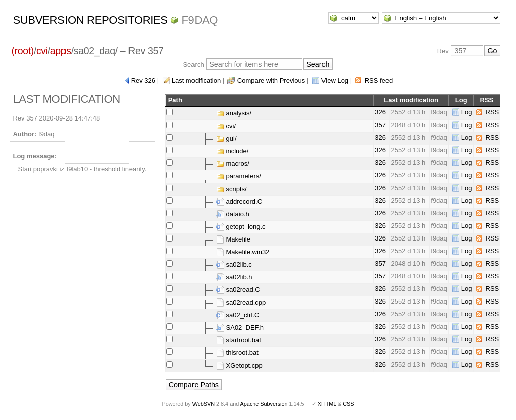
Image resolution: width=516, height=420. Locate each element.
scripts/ (232, 189)
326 (380, 112)
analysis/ (234, 113)
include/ (232, 151)
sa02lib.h (234, 277)
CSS (348, 404)
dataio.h (233, 214)
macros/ (233, 164)
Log (467, 112)
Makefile (233, 239)
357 (380, 125)
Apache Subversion (264, 404)
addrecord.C (239, 201)
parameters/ (239, 176)
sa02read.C (238, 290)
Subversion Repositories (90, 20)
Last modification (197, 80)
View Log (335, 80)
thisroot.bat (237, 353)
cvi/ (226, 126)
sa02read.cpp (241, 302)
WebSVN (204, 404)
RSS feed (379, 80)
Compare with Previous (271, 80)
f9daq (200, 20)
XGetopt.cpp (239, 365)
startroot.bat (239, 340)
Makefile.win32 (243, 252)
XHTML (327, 404)
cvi (42, 51)
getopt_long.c (241, 227)
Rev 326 (143, 80)
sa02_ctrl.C (238, 315)
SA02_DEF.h (240, 327)
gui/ (227, 138)
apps (61, 51)
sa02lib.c (234, 264)
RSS (493, 112)
